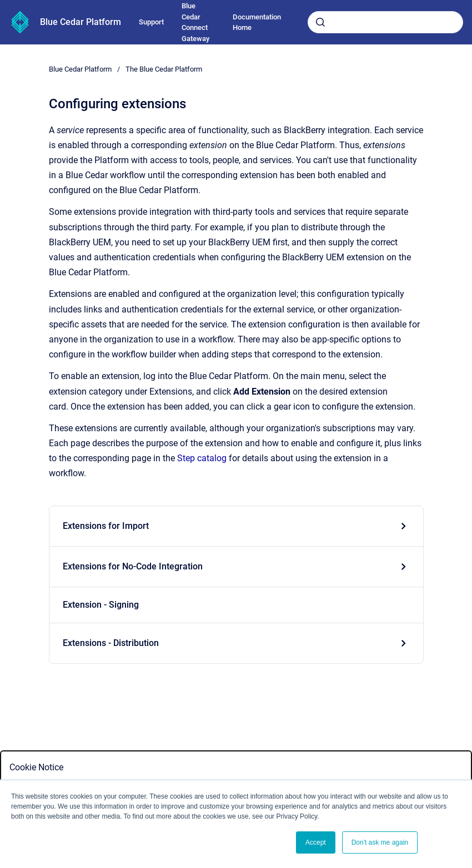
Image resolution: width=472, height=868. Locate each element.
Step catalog (202, 458)
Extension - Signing (101, 605)
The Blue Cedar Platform (164, 69)
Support (151, 22)
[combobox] (385, 22)
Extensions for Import (106, 526)
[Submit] (320, 22)
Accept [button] (316, 842)
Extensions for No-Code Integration (133, 566)
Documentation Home (257, 22)
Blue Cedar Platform (81, 22)
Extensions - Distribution (111, 643)
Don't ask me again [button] (380, 842)
